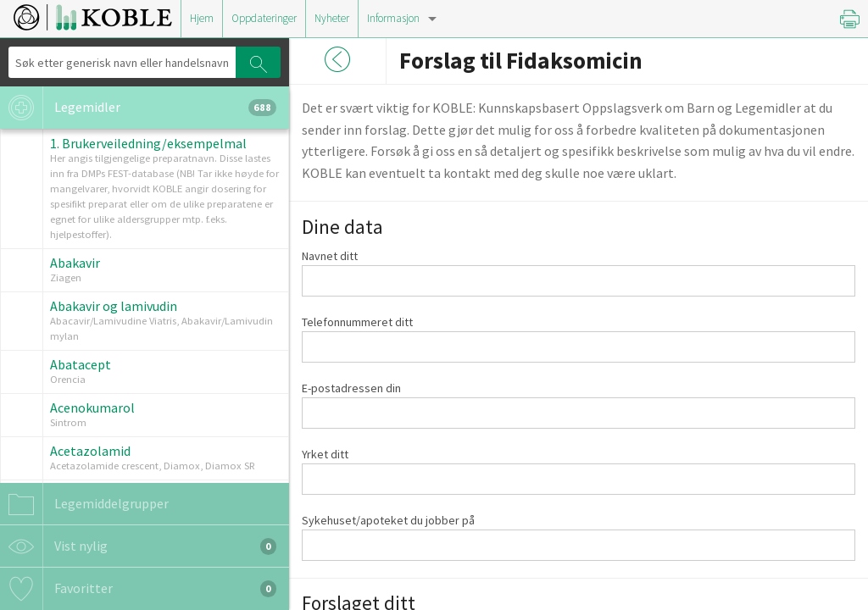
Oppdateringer (264, 18)
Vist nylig (138, 546)
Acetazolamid (90, 451)
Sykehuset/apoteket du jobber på (388, 520)
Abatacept (81, 364)
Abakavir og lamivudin (114, 306)
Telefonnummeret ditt (357, 322)
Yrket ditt (325, 454)
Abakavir (75, 263)
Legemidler (138, 108)
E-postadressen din (351, 388)
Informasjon (393, 18)
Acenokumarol (92, 408)
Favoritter (138, 589)
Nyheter (332, 18)
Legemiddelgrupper (84, 504)
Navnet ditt (330, 256)
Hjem (202, 18)
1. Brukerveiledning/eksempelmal (148, 143)
